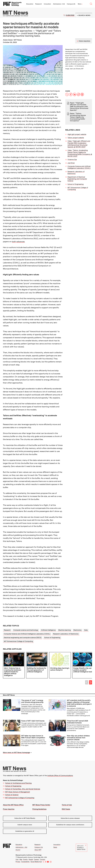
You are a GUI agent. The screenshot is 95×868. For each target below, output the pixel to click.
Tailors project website (76, 138)
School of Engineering (76, 184)
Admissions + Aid (59, 4)
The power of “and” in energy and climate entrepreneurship (32, 701)
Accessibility (25, 862)
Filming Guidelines (39, 809)
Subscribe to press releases (70, 818)
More (80, 4)
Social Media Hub (36, 862)
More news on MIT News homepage (16, 752)
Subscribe (70, 15)
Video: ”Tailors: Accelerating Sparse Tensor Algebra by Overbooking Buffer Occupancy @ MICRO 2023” (80, 153)
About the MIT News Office (13, 805)
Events (25, 859)
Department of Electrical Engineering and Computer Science (77, 179)
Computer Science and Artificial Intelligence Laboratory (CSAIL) (79, 167)
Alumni (18, 850)
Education (30, 4)
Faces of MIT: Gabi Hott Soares (33, 721)
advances (21, 242)
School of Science (12, 795)
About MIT (38, 850)
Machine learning (65, 630)
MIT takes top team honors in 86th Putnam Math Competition (33, 737)
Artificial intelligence (48, 630)
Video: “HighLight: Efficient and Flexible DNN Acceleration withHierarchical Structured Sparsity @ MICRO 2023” (79, 144)
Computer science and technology (26, 630)
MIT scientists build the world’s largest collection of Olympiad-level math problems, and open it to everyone (79, 703)
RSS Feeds (66, 809)
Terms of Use (67, 805)
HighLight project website (77, 134)
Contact (43, 859)
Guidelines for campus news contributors (70, 825)
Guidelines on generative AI (25, 831)
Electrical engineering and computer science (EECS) (23, 638)
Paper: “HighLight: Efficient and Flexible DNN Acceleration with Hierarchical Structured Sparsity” (79, 106)
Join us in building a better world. (82, 848)
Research (39, 4)
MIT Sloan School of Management (18, 792)
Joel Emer (71, 163)
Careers (36, 859)
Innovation (47, 4)
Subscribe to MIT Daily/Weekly (25, 818)
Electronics (77, 630)
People (31, 859)
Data (86, 630)
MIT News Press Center (41, 805)
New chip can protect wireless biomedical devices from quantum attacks (78, 738)
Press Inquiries (9, 809)
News (55, 847)
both (14, 242)
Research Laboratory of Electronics (66, 634)
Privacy (18, 862)
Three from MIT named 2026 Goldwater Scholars (77, 722)
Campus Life (71, 4)
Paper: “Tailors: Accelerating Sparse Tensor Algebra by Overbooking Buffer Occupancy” (78, 117)
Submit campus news (25, 825)
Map (21, 859)
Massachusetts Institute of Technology (29, 855)
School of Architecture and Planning (18, 783)
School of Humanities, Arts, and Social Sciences (23, 789)
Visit (17, 859)
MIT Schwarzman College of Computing (18, 641)
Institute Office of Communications (60, 776)
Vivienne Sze (72, 160)
